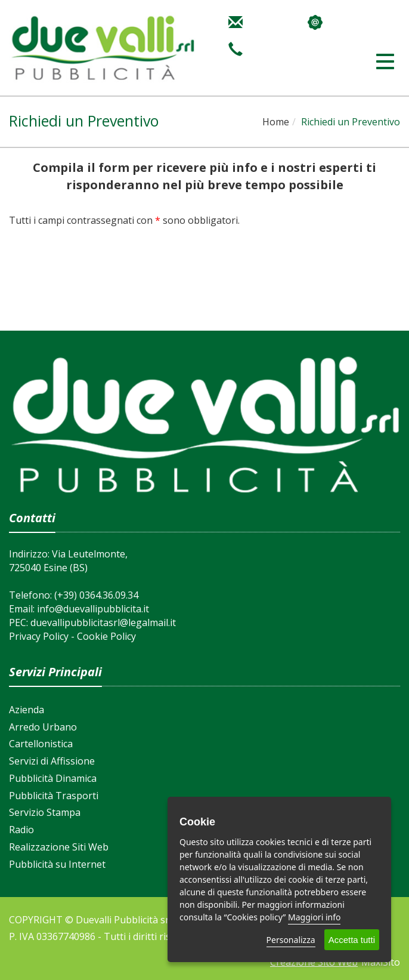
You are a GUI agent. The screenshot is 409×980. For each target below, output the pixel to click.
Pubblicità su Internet (57, 864)
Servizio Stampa (45, 812)
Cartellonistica (41, 744)
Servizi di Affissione (52, 761)
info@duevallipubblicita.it (93, 609)
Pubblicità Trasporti (54, 796)
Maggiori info (314, 917)
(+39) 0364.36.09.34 (96, 595)
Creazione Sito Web (314, 962)
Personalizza (291, 940)
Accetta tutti (352, 940)
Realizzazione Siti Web (59, 847)
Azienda (27, 710)
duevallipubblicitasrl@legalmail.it (103, 622)
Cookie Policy (106, 636)
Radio (21, 830)
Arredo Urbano (43, 727)
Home (276, 122)
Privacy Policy (39, 636)
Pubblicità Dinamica (53, 778)
